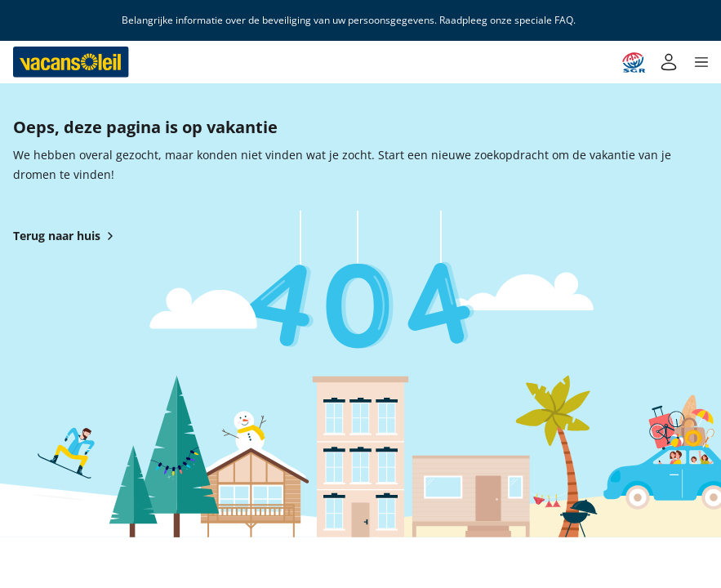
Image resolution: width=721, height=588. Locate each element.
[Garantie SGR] (634, 62)
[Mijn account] (669, 62)
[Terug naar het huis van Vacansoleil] (71, 62)
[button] (701, 62)
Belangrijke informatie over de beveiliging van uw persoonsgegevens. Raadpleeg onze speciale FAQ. (349, 20)
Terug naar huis (67, 236)
